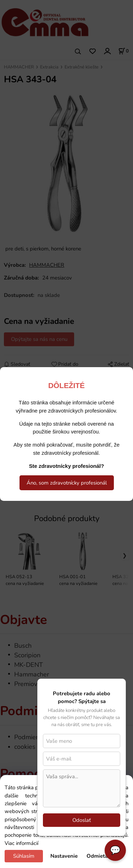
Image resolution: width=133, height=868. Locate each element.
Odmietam (99, 856)
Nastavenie (64, 856)
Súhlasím (24, 856)
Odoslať (82, 820)
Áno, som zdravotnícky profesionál (67, 483)
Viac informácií (21, 843)
